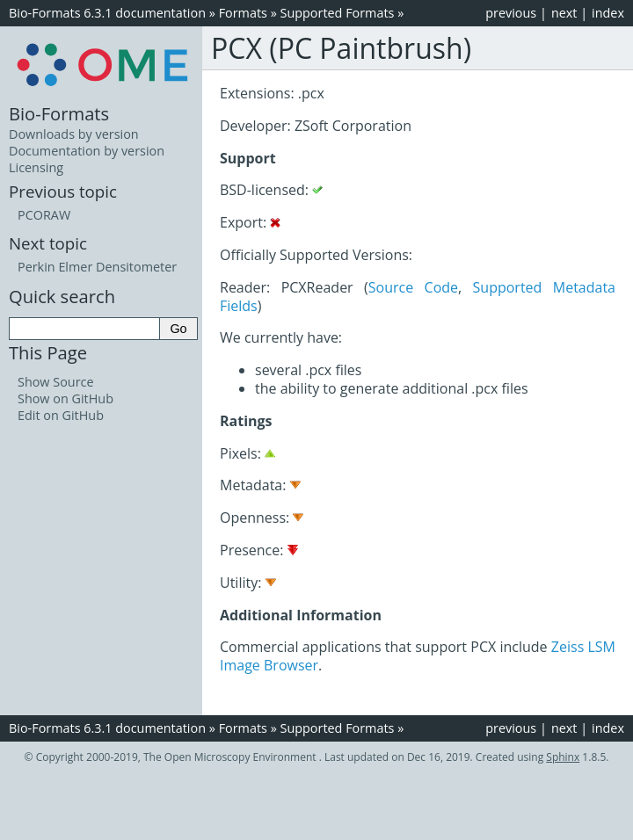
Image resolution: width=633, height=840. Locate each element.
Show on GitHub (65, 398)
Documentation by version (87, 151)
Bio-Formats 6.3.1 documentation (107, 13)
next (564, 13)
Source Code (413, 287)
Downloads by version (74, 134)
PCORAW (44, 215)
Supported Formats (338, 13)
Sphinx (563, 757)
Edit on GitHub (61, 415)
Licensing (36, 167)
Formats (243, 13)
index (608, 13)
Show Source (56, 382)
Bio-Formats (59, 113)
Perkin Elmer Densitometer (97, 267)
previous (511, 13)
